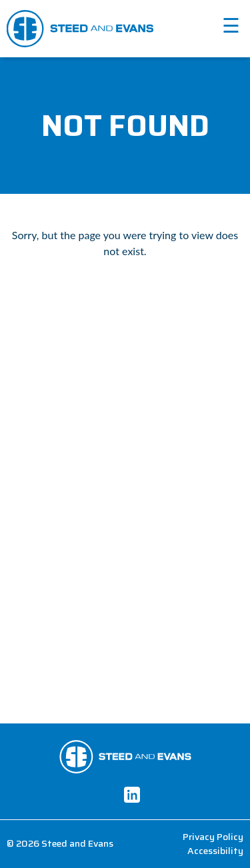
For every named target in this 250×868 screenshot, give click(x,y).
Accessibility (215, 851)
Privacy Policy (213, 837)
